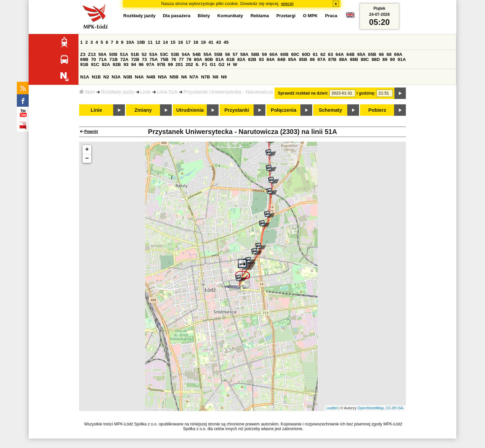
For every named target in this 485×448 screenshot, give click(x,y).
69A (398, 54)
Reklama (260, 16)
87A (321, 59)
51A (124, 54)
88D (376, 59)
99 (171, 64)
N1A (85, 77)
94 (134, 64)
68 (389, 54)
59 (265, 54)
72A (124, 59)
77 (181, 59)
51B (135, 54)
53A (153, 54)
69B (84, 59)
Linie (146, 92)
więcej (287, 4)
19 (203, 42)
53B (175, 54)
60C (295, 54)
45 (226, 42)
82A (241, 59)
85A (292, 59)
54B (197, 54)
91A (401, 59)
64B (350, 54)
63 (331, 54)
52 (144, 54)
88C (365, 59)
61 (315, 54)
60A (273, 54)
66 (381, 54)
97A (150, 64)
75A (154, 59)
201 (179, 64)
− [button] (87, 159)
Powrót (91, 132)
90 (393, 59)
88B (354, 59)
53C (164, 54)
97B (161, 64)
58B (255, 54)
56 (228, 54)
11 (150, 42)
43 (218, 42)
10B (141, 42)
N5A (163, 77)
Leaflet (332, 408)
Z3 (83, 54)
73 (144, 59)
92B (117, 64)
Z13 (92, 54)
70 (93, 59)
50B (113, 54)
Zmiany (143, 110)
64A (339, 54)
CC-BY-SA (394, 408)
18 (196, 42)
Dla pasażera (177, 16)
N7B (206, 77)
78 (189, 59)
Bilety (204, 16)
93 (126, 64)
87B (332, 59)
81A (220, 59)
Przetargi (286, 16)
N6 (184, 77)
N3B (128, 77)
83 (262, 59)
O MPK (311, 16)
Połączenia (284, 110)
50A (102, 54)
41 (211, 42)
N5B (174, 77)
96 (141, 64)
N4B (151, 77)
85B (303, 59)
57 (235, 54)
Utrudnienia (190, 110)
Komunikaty (230, 16)
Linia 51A (167, 92)
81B (230, 59)
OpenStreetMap (371, 408)
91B (84, 64)
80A (198, 59)
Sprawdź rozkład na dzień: (303, 93)
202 (189, 64)
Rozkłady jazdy (118, 92)
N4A (139, 77)
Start (87, 92)
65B (372, 54)
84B (281, 59)
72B (135, 59)
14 (166, 42)
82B (252, 59)
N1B (96, 77)
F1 (205, 64)
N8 (215, 77)
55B (218, 54)
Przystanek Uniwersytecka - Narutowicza (228, 92)
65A (361, 54)
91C (95, 64)
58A (244, 54)
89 (385, 59)
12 (158, 42)
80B (209, 59)
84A (270, 59)
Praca (331, 16)
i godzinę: (366, 93)
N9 (224, 77)
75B (164, 59)
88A (343, 59)
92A (106, 64)
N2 (106, 77)
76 (174, 59)
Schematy (330, 110)
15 (173, 42)
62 (323, 54)
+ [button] (87, 149)
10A (130, 42)
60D (306, 54)
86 (312, 59)
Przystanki (237, 110)
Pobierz (377, 110)
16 (181, 42)
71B (114, 59)
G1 (213, 64)
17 (188, 42)
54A (186, 54)
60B (284, 54)
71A (103, 59)
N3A (116, 77)
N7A (194, 77)
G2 (222, 64)
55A (207, 54)
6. (198, 64)
